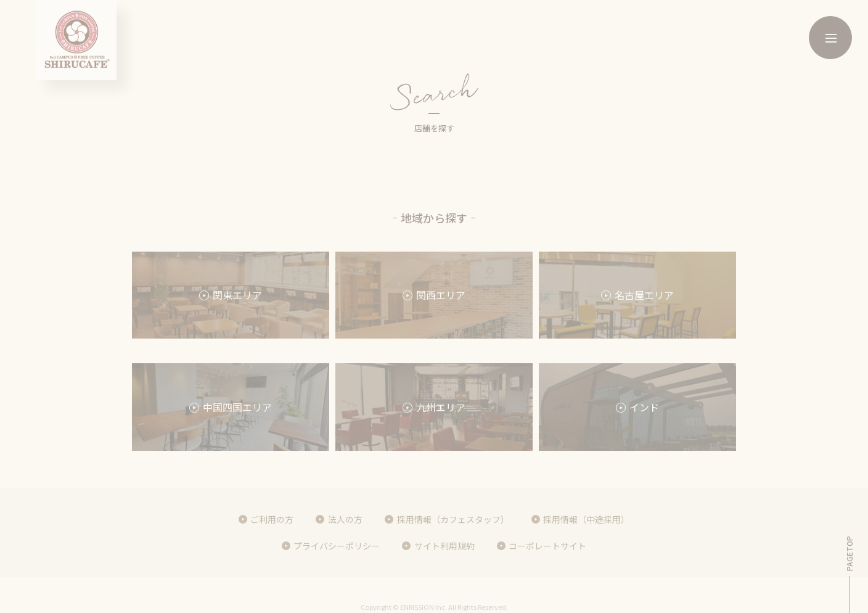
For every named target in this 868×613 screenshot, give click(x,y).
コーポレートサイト (547, 546)
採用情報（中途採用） (586, 519)
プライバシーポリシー (337, 546)
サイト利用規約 (444, 546)
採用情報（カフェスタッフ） (453, 519)
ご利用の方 (272, 519)
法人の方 (345, 519)
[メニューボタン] (830, 38)
